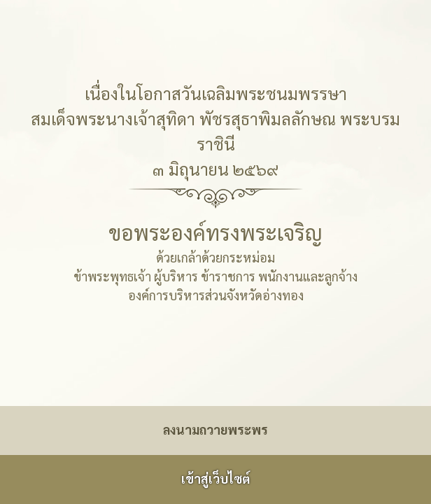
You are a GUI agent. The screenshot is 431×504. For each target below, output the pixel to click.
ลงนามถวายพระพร (215, 429)
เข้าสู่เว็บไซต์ (215, 478)
